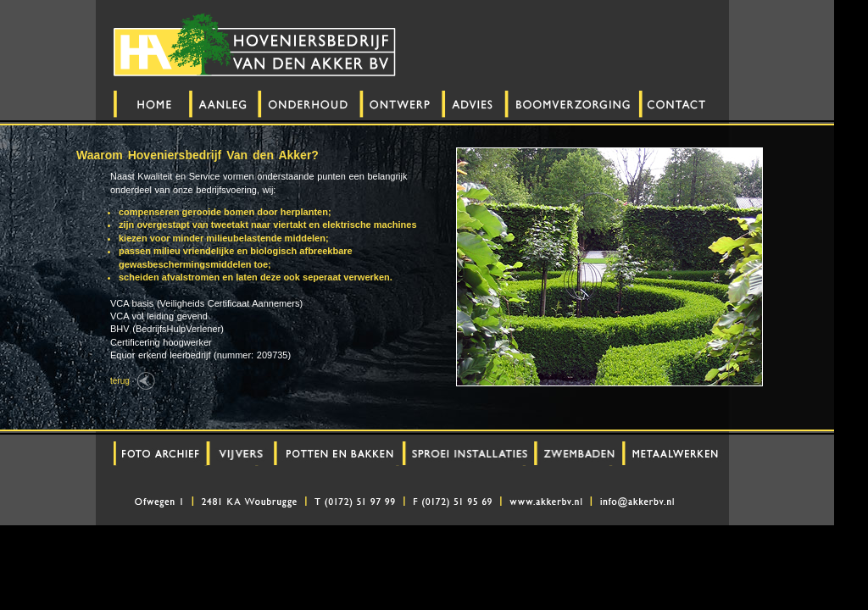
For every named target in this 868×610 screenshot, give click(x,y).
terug (120, 381)
